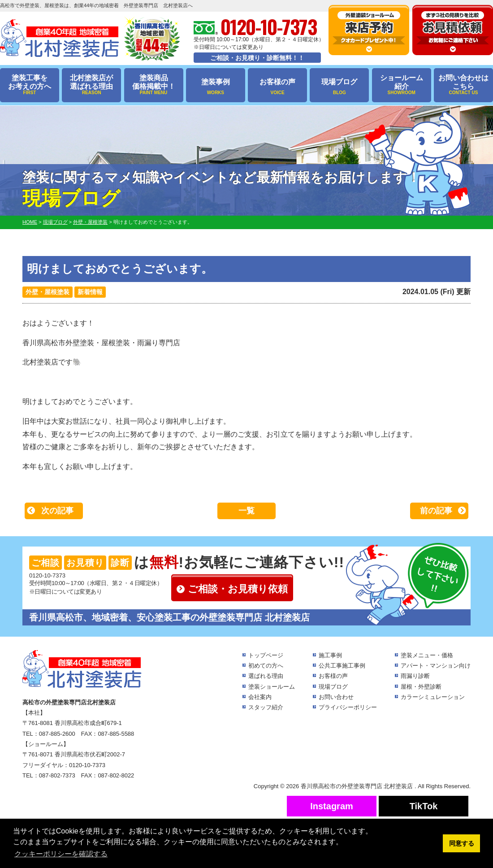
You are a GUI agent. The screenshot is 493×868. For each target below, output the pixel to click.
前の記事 (436, 511)
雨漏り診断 (415, 676)
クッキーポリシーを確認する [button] (61, 854)
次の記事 (57, 511)
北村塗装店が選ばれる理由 (91, 85)
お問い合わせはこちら (463, 85)
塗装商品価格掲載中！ (154, 85)
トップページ (266, 655)
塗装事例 (216, 87)
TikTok (424, 806)
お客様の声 (277, 87)
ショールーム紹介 (402, 85)
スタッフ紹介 (266, 707)
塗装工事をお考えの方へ (30, 85)
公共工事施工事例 (342, 666)
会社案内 (260, 697)
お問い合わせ (336, 697)
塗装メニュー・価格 (427, 655)
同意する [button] (462, 843)
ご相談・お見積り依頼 (238, 589)
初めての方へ (266, 666)
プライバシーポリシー (348, 707)
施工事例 (330, 655)
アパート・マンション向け (436, 666)
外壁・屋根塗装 (48, 292)
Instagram (332, 806)
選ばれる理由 (266, 676)
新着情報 (90, 292)
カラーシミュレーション (433, 697)
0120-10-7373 (47, 575)
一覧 (246, 511)
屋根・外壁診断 (421, 687)
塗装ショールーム (272, 687)
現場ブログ (339, 87)
